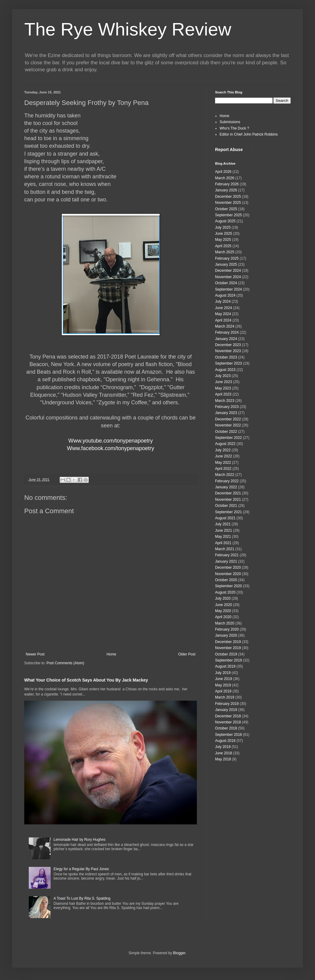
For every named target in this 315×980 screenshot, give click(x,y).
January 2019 (226, 710)
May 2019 (223, 685)
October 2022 (226, 432)
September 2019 (229, 660)
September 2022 (229, 438)
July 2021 (223, 524)
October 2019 (226, 654)
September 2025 (229, 215)
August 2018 (225, 741)
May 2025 (223, 240)
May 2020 (223, 611)
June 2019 (224, 679)
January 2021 (226, 561)
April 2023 (223, 394)
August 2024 (225, 295)
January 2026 (226, 190)
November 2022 (228, 425)
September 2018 (229, 735)
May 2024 (223, 314)
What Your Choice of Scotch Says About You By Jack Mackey (86, 680)
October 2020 (226, 580)
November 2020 (228, 574)
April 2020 (223, 617)
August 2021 (225, 518)
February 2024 (227, 332)
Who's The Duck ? (234, 128)
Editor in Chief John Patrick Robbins (249, 134)
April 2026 (223, 172)
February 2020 (227, 629)
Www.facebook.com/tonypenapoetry (111, 448)
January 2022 (226, 487)
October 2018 (226, 728)
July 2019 (223, 673)
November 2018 (228, 722)
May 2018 (223, 759)
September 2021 (229, 512)
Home (111, 654)
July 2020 (223, 598)
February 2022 (227, 481)
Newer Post (35, 654)
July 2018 (223, 747)
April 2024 (223, 320)
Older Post (187, 654)
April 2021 (223, 543)
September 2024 (229, 289)
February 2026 (227, 184)
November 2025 (228, 203)
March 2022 (225, 475)
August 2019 (225, 666)
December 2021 (228, 493)
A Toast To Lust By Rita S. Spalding (82, 898)
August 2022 (225, 444)
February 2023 (227, 407)
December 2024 (228, 271)
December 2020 (228, 567)
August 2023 (225, 370)
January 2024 (226, 339)
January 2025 (226, 264)
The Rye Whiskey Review (128, 29)
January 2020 (226, 635)
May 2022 (223, 463)
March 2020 (225, 623)
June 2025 (224, 234)
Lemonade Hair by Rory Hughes (80, 840)
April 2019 (223, 691)
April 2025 (223, 246)
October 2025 (226, 209)
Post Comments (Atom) (65, 663)
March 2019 (225, 697)
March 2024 (225, 326)
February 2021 (227, 555)
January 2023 (226, 413)
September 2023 (229, 363)
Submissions (230, 122)
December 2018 (228, 716)
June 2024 (224, 308)
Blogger (179, 953)
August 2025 (225, 221)
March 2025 (225, 252)
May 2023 (223, 388)
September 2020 (229, 586)
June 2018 (224, 753)
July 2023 (223, 376)
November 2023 (228, 351)
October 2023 (226, 357)
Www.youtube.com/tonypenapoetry (110, 441)
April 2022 (223, 469)
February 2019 (227, 704)
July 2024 (223, 301)
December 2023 (228, 345)
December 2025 (228, 197)
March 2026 (225, 178)
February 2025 (227, 258)
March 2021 (225, 549)
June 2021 (224, 530)
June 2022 (224, 456)
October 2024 (226, 283)
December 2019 (228, 642)
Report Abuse (229, 150)
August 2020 (225, 592)
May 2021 (223, 537)
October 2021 (226, 506)
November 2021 (228, 500)
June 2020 (224, 605)
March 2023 (225, 401)
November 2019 (228, 648)
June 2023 (224, 382)
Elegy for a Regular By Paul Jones (81, 869)
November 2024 (228, 277)
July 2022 (223, 450)
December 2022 (228, 419)
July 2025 (223, 227)
